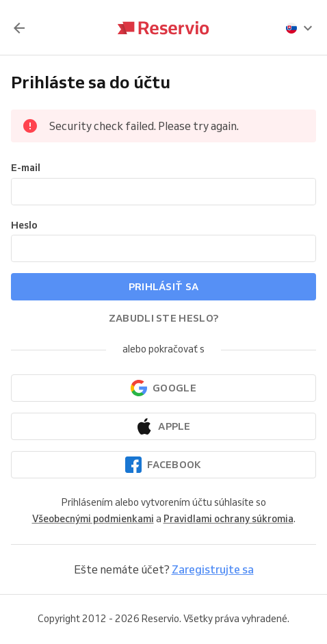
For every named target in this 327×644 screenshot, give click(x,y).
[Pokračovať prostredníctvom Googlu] (163, 388)
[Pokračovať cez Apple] (163, 426)
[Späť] (19, 28)
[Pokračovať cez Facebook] (163, 465)
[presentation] (300, 28)
